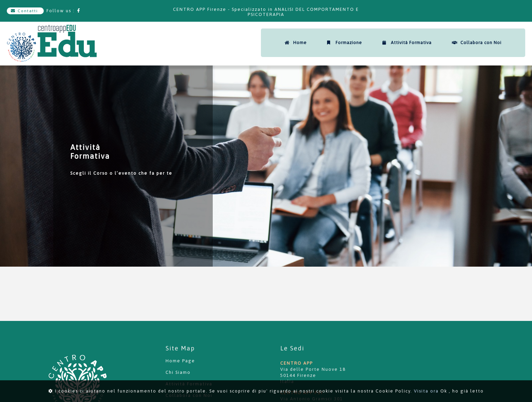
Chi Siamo (178, 372)
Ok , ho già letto (462, 391)
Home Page (180, 361)
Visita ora (426, 391)
